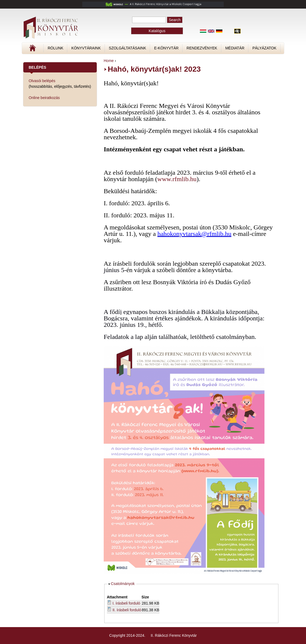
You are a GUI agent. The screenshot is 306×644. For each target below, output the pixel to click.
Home (109, 61)
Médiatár (235, 48)
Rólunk (55, 48)
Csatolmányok (123, 584)
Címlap (50, 50)
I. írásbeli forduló (126, 603)
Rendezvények (202, 48)
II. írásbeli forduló (127, 610)
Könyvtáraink (86, 48)
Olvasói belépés (42, 81)
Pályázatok (264, 48)
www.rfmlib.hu (177, 179)
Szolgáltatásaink (127, 48)
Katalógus (157, 31)
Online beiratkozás (44, 98)
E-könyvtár (166, 48)
